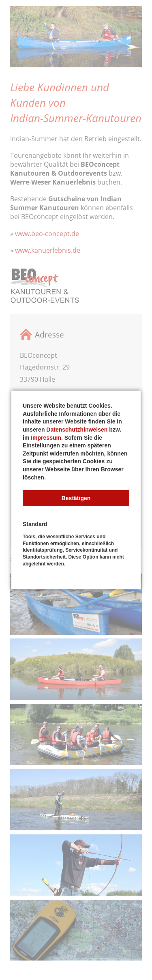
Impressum (46, 438)
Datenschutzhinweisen (77, 430)
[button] (76, 498)
